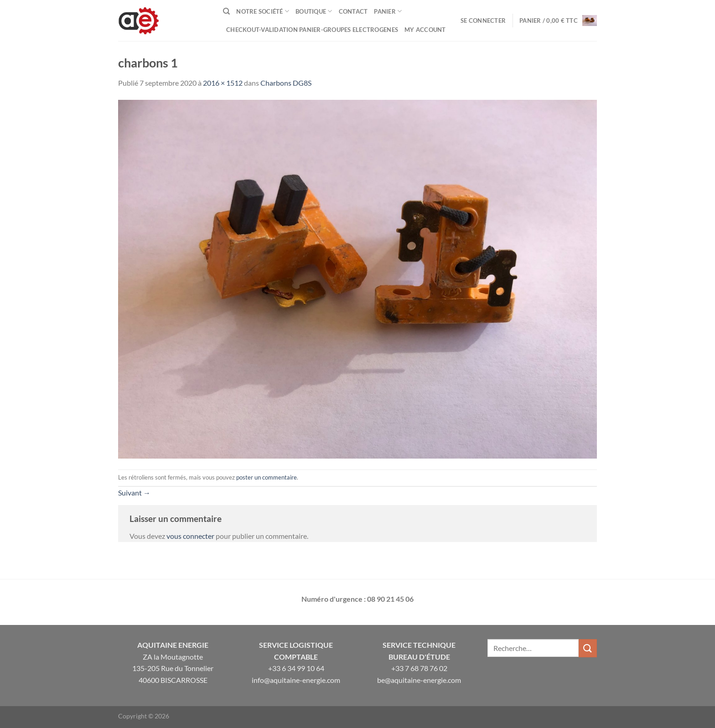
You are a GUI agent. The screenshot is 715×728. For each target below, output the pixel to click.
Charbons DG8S (286, 83)
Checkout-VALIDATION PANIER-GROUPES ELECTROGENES (312, 30)
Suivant (134, 493)
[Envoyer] (588, 648)
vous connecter (190, 536)
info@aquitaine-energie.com (296, 680)
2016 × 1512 (223, 83)
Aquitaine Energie (173, 645)
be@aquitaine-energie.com (419, 680)
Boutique (314, 11)
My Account (425, 30)
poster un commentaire (267, 477)
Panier (388, 11)
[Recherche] (226, 11)
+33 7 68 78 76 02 (419, 668)
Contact (353, 11)
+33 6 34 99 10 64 (296, 668)
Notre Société (263, 11)
